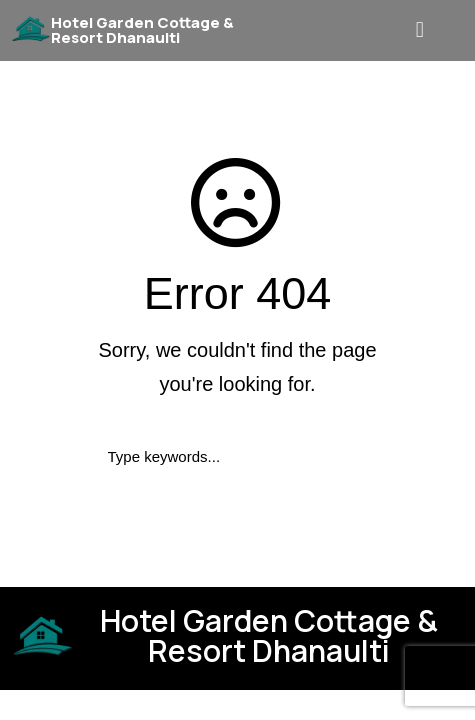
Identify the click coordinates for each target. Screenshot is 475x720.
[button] (422, 30)
